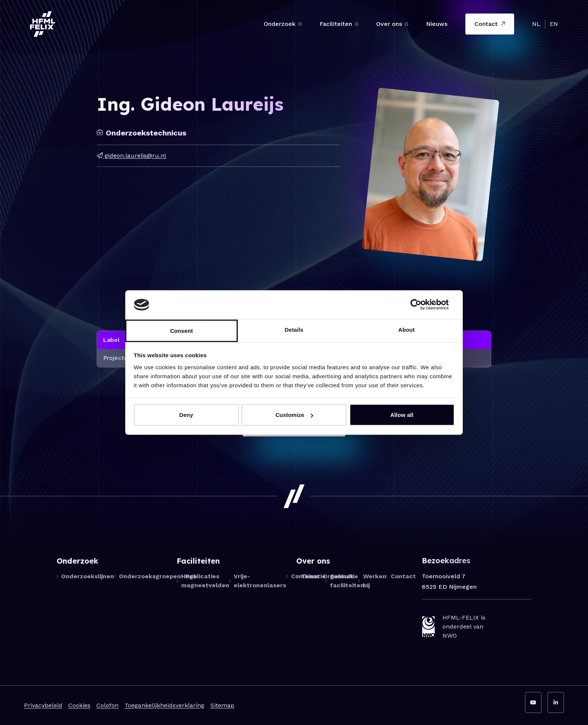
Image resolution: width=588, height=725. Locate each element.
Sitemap (222, 705)
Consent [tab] (182, 330)
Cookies (79, 705)
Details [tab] (294, 329)
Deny (186, 415)
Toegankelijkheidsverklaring (164, 705)
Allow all (402, 415)
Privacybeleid (43, 705)
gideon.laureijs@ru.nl (131, 156)
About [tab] (406, 329)
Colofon (107, 705)
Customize (294, 415)
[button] (300, 24)
